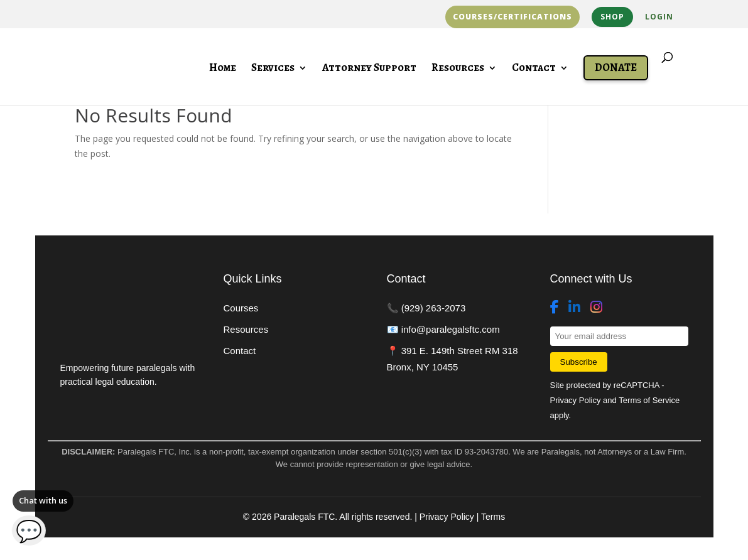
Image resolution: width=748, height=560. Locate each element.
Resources (458, 69)
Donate (616, 67)
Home (223, 69)
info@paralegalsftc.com (451, 329)
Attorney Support (369, 69)
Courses (241, 308)
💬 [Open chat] (30, 530)
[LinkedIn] (574, 308)
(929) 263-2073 (434, 308)
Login (659, 18)
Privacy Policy (576, 400)
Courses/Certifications (512, 17)
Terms (493, 517)
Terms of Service (649, 400)
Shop (612, 17)
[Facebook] (555, 308)
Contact (534, 69)
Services (273, 69)
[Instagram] (596, 308)
